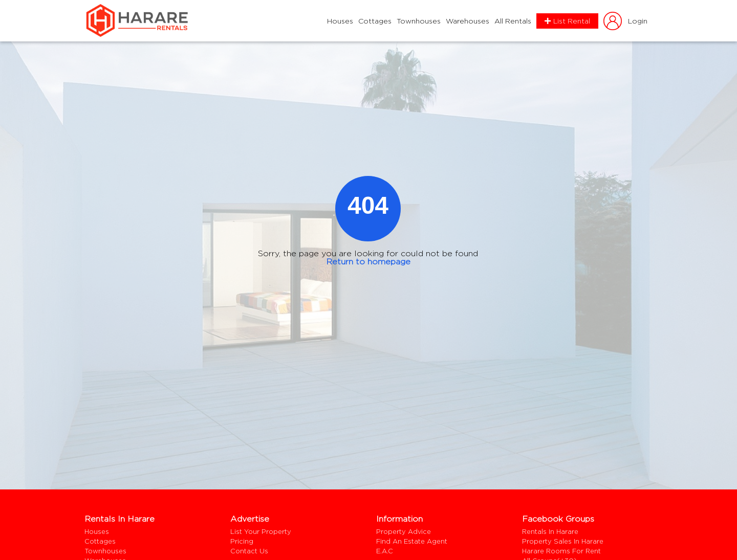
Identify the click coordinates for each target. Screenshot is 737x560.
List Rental (567, 21)
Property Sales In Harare (563, 541)
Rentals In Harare (550, 532)
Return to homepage (368, 262)
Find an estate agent (412, 541)
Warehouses (468, 21)
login (625, 21)
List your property (261, 532)
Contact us (249, 551)
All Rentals (513, 21)
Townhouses (419, 21)
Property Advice (404, 532)
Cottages (375, 21)
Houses (340, 21)
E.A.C (385, 551)
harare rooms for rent (561, 551)
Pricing (242, 541)
